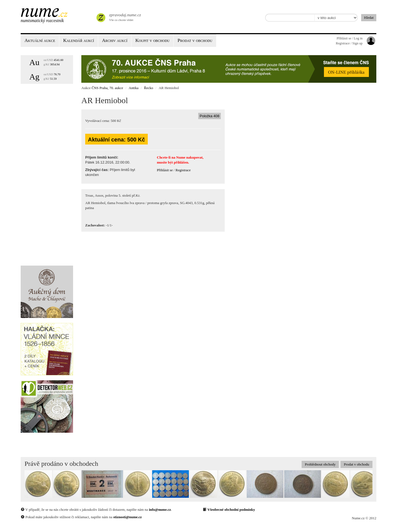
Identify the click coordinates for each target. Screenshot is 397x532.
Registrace (183, 170)
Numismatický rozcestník (42, 21)
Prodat (195, 40)
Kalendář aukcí (79, 40)
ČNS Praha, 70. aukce (107, 88)
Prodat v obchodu (356, 464)
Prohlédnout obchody (320, 464)
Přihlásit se (165, 170)
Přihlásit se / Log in (350, 38)
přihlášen (181, 162)
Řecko (148, 88)
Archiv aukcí (115, 40)
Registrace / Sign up (349, 43)
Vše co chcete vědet (125, 17)
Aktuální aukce (40, 40)
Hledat (369, 18)
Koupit (152, 40)
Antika (134, 88)
